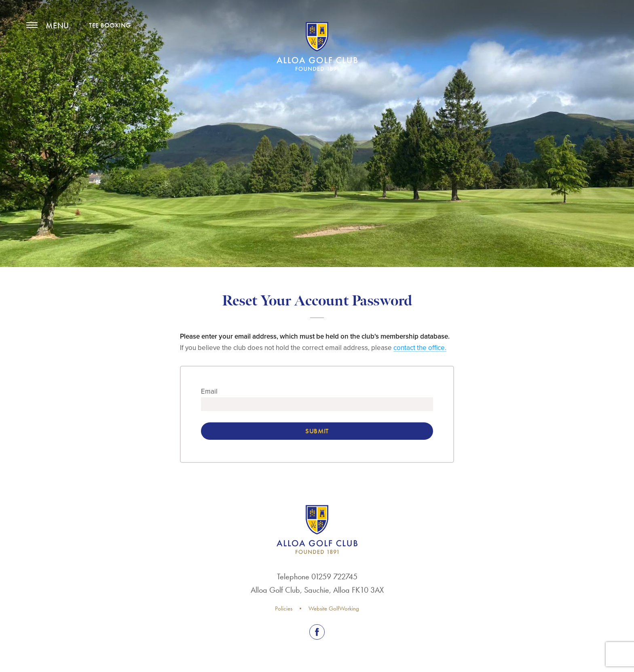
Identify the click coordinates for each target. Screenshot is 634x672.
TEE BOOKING (110, 25)
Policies (284, 608)
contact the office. (420, 348)
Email (209, 391)
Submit (317, 431)
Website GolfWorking (334, 608)
